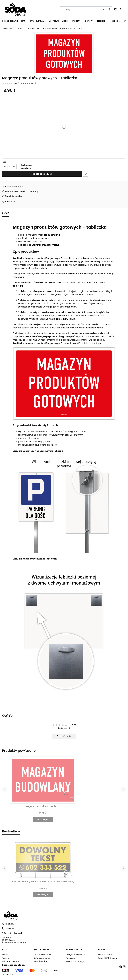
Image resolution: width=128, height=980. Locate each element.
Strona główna (8, 28)
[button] (109, 9)
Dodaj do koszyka (42, 174)
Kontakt (6, 955)
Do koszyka (43, 819)
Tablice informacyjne (35, 28)
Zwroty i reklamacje (75, 961)
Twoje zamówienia (43, 955)
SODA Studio (104, 955)
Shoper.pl (10, 974)
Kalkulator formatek (11, 961)
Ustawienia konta (42, 958)
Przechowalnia (41, 961)
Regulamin (71, 958)
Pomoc (5, 958)
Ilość (4, 162)
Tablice (20, 28)
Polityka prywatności (76, 955)
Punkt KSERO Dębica (107, 958)
